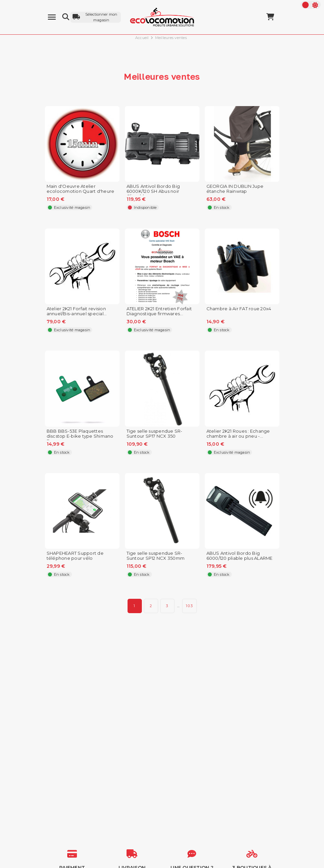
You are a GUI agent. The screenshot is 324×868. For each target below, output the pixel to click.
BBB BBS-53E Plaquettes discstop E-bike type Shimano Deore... (80, 436)
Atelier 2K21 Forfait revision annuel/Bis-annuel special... (77, 311)
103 (189, 606)
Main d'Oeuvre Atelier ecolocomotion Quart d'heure (81, 189)
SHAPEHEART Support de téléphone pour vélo (75, 556)
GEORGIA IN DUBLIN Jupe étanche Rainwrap (235, 189)
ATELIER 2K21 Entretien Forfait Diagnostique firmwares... (159, 311)
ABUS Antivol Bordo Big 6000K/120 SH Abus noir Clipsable (153, 191)
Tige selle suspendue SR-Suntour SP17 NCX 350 (155, 434)
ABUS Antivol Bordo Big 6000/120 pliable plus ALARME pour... (240, 558)
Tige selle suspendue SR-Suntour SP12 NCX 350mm (156, 556)
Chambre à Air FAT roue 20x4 (239, 309)
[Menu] (52, 17)
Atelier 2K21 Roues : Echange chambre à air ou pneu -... (238, 434)
